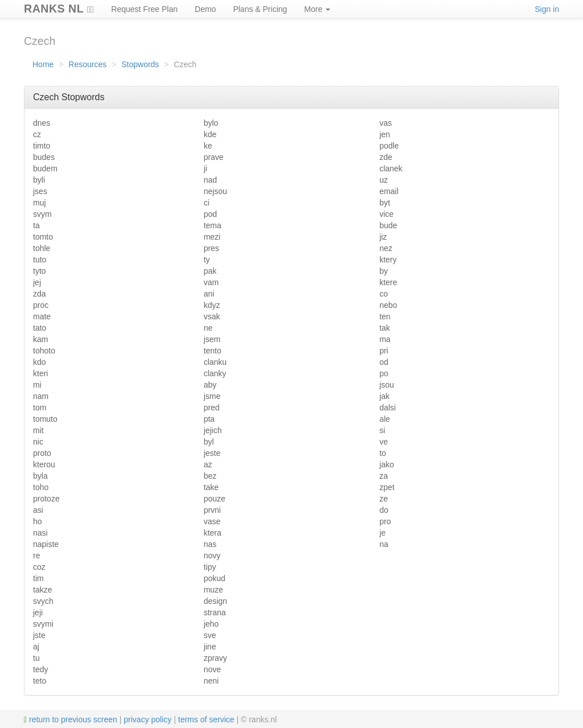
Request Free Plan (144, 9)
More (317, 9)
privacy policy (147, 719)
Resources (87, 64)
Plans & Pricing (260, 9)
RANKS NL (59, 7)
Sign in (543, 9)
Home (43, 64)
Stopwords (140, 64)
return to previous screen (71, 719)
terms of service (206, 719)
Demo (205, 9)
